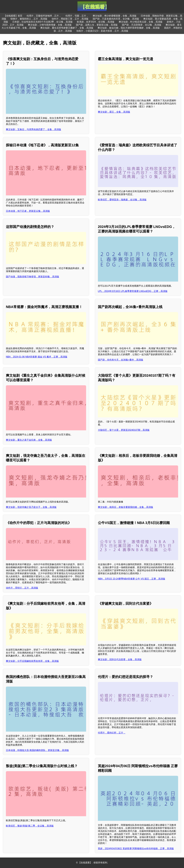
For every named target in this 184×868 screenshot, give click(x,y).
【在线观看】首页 (13, 16)
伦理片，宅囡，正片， (77, 16)
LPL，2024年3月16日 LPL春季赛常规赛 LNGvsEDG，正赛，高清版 (133, 291)
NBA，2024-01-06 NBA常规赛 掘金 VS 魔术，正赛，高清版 (37, 357)
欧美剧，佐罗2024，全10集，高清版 (96, 22)
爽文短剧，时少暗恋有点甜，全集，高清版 (141, 22)
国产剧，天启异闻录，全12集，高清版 (142, 25)
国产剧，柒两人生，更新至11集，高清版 (97, 25)
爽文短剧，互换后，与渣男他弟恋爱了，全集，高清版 (33, 129)
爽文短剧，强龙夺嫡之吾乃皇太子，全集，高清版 (31, 507)
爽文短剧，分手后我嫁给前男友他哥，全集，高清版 (32, 661)
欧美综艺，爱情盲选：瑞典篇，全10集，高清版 (122, 200)
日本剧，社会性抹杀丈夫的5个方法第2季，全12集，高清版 (43, 22)
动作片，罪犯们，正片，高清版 (22, 588)
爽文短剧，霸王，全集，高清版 (114, 112)
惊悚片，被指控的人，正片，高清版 (29, 19)
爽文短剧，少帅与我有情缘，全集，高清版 (50, 25)
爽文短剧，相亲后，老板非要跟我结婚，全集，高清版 (125, 507)
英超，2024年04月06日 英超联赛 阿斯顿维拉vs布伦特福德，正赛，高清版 (136, 849)
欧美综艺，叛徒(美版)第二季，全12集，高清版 (30, 826)
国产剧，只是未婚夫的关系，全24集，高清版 (116, 19)
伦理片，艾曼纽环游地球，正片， (44, 16)
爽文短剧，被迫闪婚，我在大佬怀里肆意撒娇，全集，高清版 (129, 28)
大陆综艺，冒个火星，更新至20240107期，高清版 (124, 430)
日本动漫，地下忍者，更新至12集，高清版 (28, 211)
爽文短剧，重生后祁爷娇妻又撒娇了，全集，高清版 (67, 28)
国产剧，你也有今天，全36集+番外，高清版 (121, 360)
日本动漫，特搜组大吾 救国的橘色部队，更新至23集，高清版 (37, 750)
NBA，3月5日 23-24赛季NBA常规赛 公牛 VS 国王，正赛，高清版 (132, 579)
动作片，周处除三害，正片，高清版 (70, 19)
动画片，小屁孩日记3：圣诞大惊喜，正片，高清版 (102, 31)
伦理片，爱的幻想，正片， (112, 733)
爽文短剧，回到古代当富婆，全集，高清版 (120, 659)
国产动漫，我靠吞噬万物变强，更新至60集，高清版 (32, 277)
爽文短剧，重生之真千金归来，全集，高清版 (29, 440)
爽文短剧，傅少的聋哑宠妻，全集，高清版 (115, 16)
